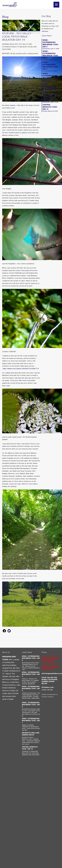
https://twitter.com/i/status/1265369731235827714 (21, 369)
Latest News (47, 36)
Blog (5, 17)
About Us (6, 652)
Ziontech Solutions (48, 697)
